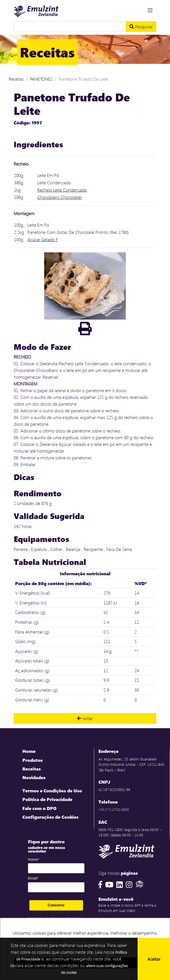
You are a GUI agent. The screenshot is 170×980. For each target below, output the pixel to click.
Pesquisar (141, 26)
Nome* (34, 859)
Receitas (16, 79)
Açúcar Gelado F (43, 239)
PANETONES (41, 79)
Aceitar (154, 959)
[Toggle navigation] (150, 10)
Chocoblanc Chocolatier (60, 197)
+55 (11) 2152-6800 (114, 809)
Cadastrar (56, 905)
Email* (33, 878)
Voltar (85, 718)
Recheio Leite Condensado (62, 190)
